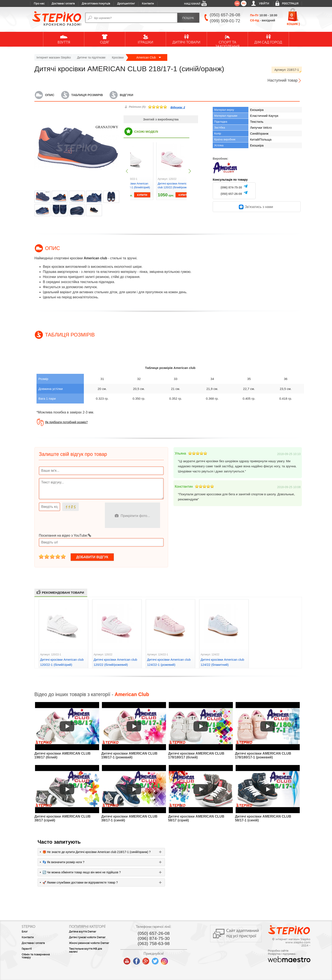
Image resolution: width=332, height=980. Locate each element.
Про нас (39, 4)
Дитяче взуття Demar (83, 932)
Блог (25, 932)
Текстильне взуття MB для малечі (86, 950)
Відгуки (126, 95)
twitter (156, 960)
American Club (149, 57)
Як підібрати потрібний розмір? (66, 422)
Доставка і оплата (63, 4)
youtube (128, 960)
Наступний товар (283, 80)
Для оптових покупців (96, 4)
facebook (138, 960)
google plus (147, 961)
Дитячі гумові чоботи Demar (88, 937)
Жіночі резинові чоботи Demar (89, 943)
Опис (50, 95)
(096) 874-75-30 (231, 187)
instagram (166, 960)
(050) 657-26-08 (231, 194)
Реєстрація (290, 4)
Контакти (148, 4)
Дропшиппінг (126, 4)
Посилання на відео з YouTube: (65, 535)
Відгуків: (178, 107)
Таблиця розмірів (87, 95)
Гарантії (27, 949)
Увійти (264, 4)
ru (244, 3)
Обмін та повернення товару (36, 956)
